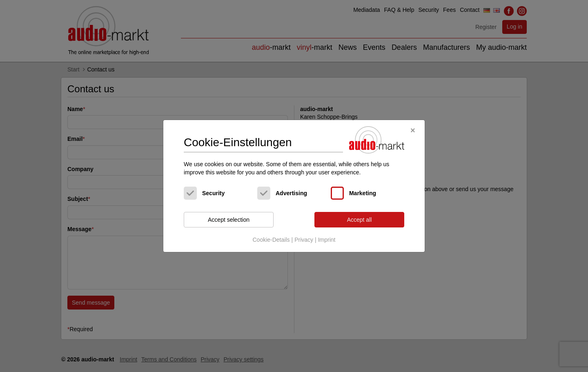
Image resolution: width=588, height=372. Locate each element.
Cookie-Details (271, 240)
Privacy (304, 240)
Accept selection (229, 220)
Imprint (327, 240)
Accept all (360, 220)
